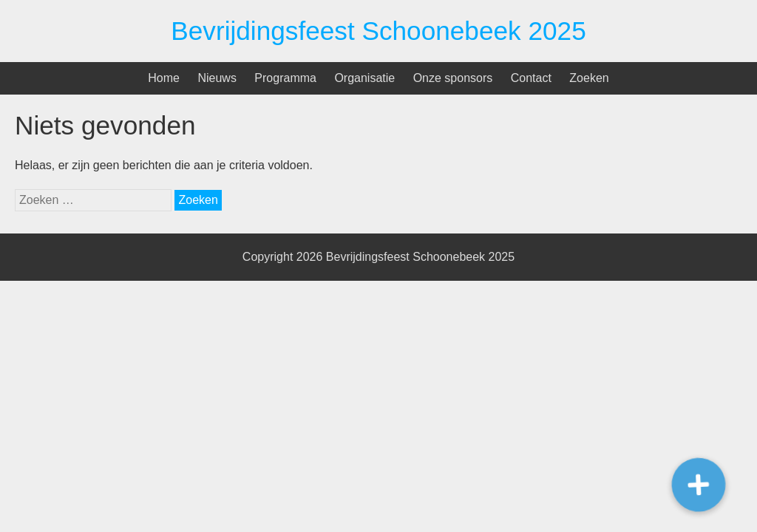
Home (164, 78)
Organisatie (364, 78)
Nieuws (217, 78)
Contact (531, 78)
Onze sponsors (453, 78)
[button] (698, 485)
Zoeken (589, 78)
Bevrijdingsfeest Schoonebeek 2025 (378, 31)
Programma (285, 78)
